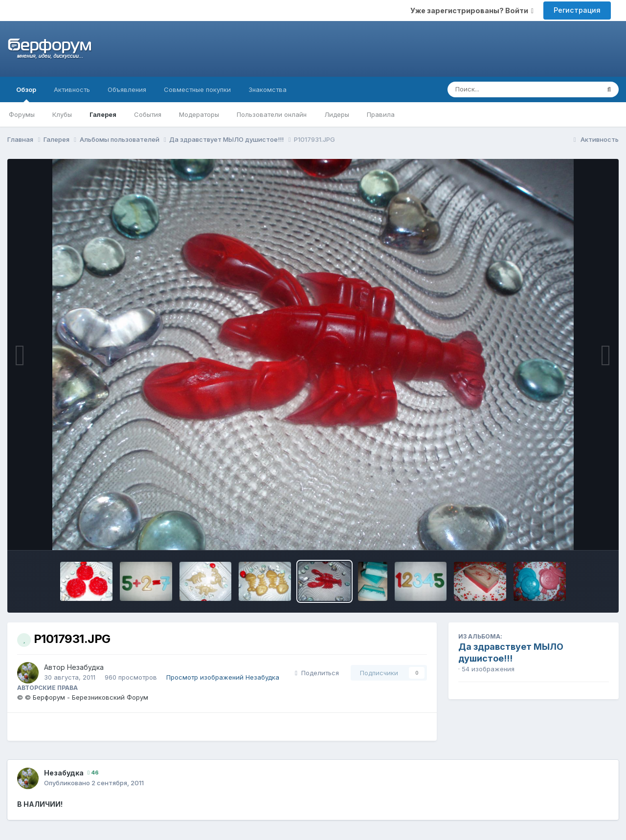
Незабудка (85, 667)
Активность (72, 89)
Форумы (22, 114)
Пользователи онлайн (272, 114)
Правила (381, 114)
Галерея (103, 114)
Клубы (62, 114)
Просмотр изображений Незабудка (223, 677)
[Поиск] (505, 89)
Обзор (26, 94)
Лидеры (337, 114)
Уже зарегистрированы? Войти (472, 11)
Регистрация (577, 10)
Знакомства (268, 89)
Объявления (127, 89)
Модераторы (199, 114)
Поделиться (317, 673)
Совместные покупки (197, 89)
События (148, 114)
